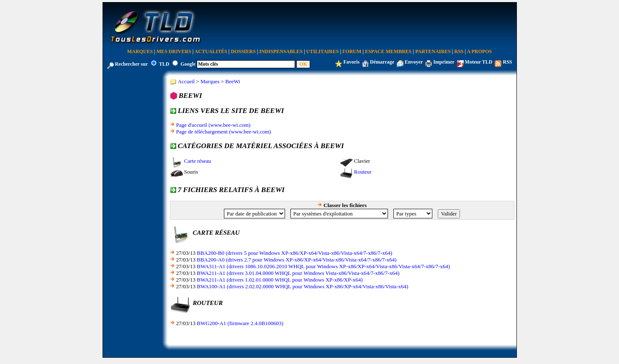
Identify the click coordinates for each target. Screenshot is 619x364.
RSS (459, 51)
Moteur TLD (479, 62)
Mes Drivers (174, 51)
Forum (352, 51)
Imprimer (444, 62)
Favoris (351, 62)
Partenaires (433, 51)
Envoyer (414, 62)
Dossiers (243, 51)
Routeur (363, 172)
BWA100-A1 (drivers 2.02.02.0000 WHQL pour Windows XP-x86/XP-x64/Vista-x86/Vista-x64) (302, 286)
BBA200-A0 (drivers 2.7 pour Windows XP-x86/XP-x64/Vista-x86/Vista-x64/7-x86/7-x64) (297, 260)
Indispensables (281, 51)
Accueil (186, 81)
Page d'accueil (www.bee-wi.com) (213, 125)
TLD (164, 64)
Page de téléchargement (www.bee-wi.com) (224, 132)
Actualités (211, 51)
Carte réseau (198, 161)
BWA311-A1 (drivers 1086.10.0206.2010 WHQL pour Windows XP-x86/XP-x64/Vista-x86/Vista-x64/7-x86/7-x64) (323, 266)
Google (188, 64)
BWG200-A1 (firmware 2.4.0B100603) (240, 323)
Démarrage (382, 62)
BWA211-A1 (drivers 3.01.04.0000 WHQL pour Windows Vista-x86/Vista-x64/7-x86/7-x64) (298, 273)
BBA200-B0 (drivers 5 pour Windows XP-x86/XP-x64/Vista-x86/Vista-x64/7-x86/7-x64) (294, 253)
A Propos (480, 51)
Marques (140, 51)
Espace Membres (388, 51)
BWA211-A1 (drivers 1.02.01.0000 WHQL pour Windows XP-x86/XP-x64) (280, 280)
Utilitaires (323, 51)
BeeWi (233, 81)
